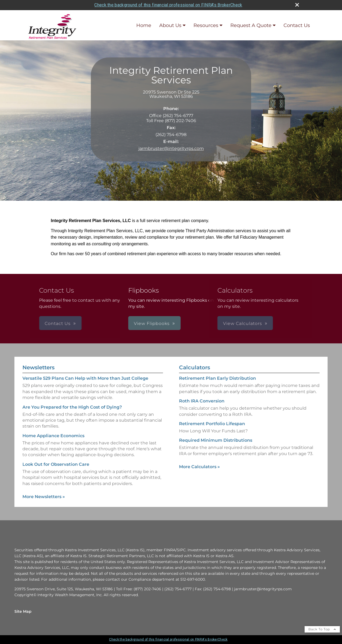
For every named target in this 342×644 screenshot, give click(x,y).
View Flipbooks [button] (152, 323)
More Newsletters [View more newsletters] (44, 497)
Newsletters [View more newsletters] (38, 367)
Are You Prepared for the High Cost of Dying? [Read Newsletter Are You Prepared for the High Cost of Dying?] (72, 407)
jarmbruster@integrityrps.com (171, 148)
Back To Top (322, 629)
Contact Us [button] (96, 323)
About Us (170, 25)
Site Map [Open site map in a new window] (23, 611)
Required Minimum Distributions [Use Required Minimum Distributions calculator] (216, 440)
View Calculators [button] (204, 323)
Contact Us (297, 25)
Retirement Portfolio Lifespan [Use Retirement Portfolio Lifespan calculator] (212, 424)
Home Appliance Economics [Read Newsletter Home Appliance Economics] (53, 436)
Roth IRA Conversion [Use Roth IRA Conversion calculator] (202, 401)
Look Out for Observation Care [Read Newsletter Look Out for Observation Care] (56, 464)
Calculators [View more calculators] (195, 367)
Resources (206, 25)
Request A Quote (251, 25)
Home (144, 25)
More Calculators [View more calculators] (199, 467)
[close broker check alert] (297, 5)
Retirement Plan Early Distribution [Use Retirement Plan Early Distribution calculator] (217, 378)
